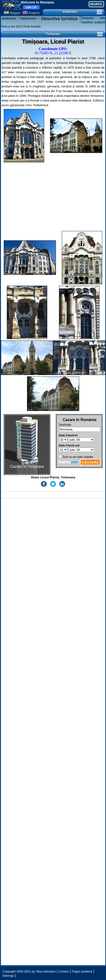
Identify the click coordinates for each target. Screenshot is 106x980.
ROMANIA (82, 12)
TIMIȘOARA (28, 19)
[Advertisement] (53, 197)
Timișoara (74, 34)
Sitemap (8, 976)
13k (31, 7)
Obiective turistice (59, 19)
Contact (64, 971)
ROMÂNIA (9, 19)
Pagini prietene (82, 971)
